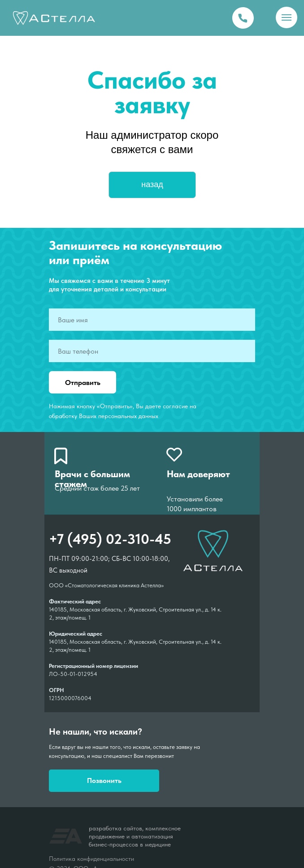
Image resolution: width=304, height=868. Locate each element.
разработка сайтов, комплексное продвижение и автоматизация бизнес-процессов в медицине (135, 836)
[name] (152, 320)
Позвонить (104, 780)
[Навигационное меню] (287, 17)
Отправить (83, 383)
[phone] (152, 351)
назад (152, 184)
